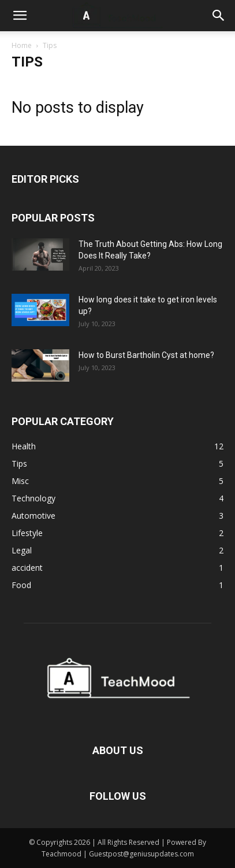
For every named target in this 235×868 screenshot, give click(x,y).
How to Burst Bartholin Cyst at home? (146, 355)
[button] (20, 16)
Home (22, 45)
